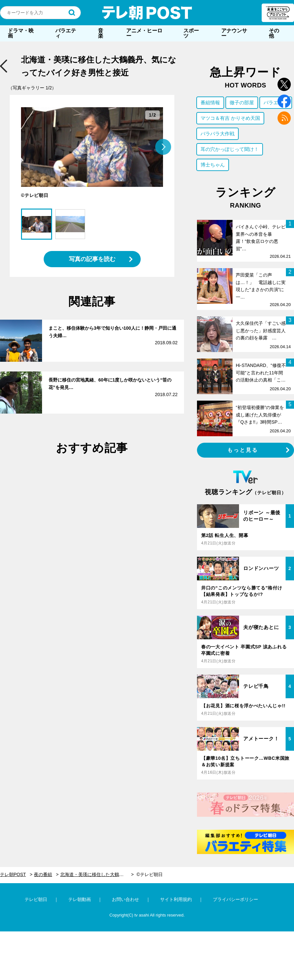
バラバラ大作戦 (218, 134)
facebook (284, 101)
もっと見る (243, 450)
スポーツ (191, 33)
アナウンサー (234, 33)
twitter (284, 84)
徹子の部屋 (242, 103)
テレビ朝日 (36, 899)
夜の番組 (43, 874)
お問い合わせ (125, 899)
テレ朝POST (147, 13)
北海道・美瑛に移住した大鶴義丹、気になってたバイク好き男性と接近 (97, 874)
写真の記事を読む (92, 259)
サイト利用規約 (176, 899)
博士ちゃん (213, 165)
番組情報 (210, 103)
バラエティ (66, 33)
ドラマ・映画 (21, 33)
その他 (274, 33)
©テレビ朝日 (149, 874)
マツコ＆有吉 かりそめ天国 (230, 118)
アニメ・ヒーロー (144, 33)
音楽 (101, 33)
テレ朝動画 (80, 899)
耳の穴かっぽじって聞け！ (230, 149)
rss (284, 118)
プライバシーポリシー (235, 899)
